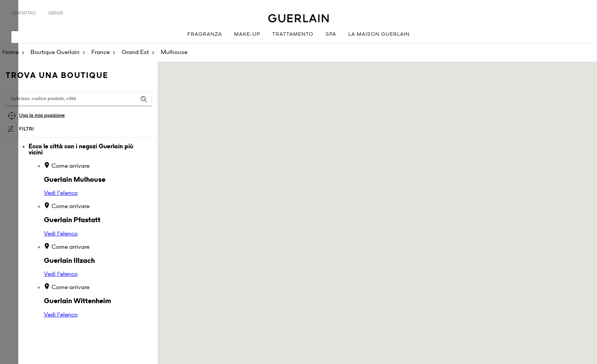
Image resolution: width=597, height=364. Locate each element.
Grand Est (135, 52)
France (101, 52)
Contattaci (24, 13)
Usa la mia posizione (42, 115)
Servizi (56, 13)
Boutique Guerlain (55, 52)
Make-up (247, 34)
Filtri (26, 129)
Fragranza (205, 34)
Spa (331, 34)
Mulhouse (174, 52)
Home (10, 52)
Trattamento (293, 34)
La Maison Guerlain (379, 34)
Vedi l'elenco (61, 193)
